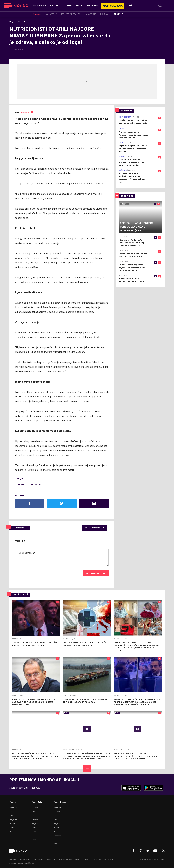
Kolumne (35, 832)
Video (12, 828)
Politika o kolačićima (69, 860)
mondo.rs (25, 112)
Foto (34, 836)
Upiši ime (20, 541)
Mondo (13, 802)
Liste (34, 840)
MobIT (12, 824)
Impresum (38, 860)
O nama (13, 860)
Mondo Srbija (38, 802)
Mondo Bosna (60, 802)
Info (11, 812)
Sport (12, 816)
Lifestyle (22, 22)
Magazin (13, 22)
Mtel (11, 832)
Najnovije (13, 808)
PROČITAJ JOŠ (21, 595)
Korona (35, 808)
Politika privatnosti (103, 860)
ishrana (22, 485)
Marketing (25, 860)
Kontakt (51, 860)
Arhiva (86, 860)
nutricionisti (38, 485)
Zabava (35, 820)
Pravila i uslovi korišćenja (22, 863)
